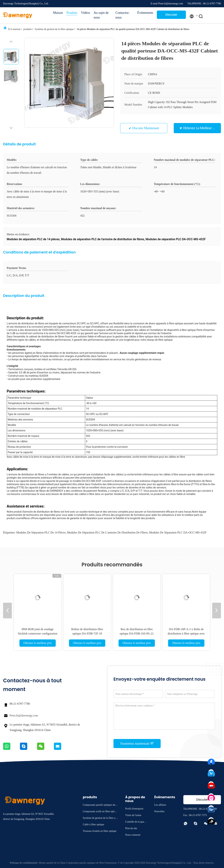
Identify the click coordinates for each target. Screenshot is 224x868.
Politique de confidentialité (24, 863)
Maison (58, 13)
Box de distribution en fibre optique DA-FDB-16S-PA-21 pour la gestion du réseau (137, 634)
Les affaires (160, 805)
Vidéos (85, 13)
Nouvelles (159, 811)
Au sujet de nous (101, 15)
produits (28, 29)
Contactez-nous (123, 15)
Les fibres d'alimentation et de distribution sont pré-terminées (66, 353)
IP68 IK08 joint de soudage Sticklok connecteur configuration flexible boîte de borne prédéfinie (38, 634)
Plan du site (131, 828)
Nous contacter (133, 835)
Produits (72, 13)
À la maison (14, 29)
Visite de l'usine (133, 815)
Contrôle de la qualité (136, 822)
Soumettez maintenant (137, 743)
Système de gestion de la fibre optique (54, 29)
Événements (145, 13)
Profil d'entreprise (134, 809)
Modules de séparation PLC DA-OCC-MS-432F (178, 532)
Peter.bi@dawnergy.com (24, 715)
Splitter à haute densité (44, 356)
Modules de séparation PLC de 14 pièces (41, 532)
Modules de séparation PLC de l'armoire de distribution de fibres (107, 532)
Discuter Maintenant (171, 16)
